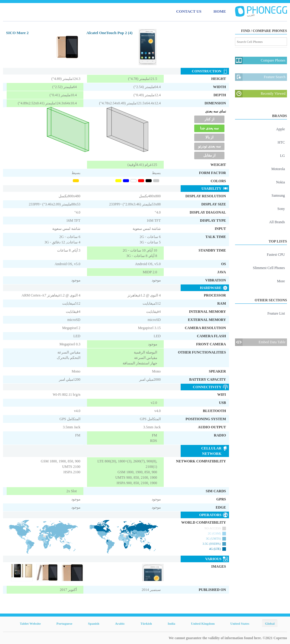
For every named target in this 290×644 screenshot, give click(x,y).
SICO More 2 (17, 33)
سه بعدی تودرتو (209, 146)
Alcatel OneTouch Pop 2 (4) (110, 33)
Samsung (278, 195)
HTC (281, 142)
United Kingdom (203, 623)
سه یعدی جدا (209, 128)
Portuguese (64, 623)
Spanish (93, 623)
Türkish (146, 623)
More (281, 281)
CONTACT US (189, 11)
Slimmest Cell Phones (269, 268)
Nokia (280, 182)
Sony (281, 209)
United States (240, 623)
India (171, 623)
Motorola (278, 169)
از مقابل (209, 155)
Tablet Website (30, 623)
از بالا (209, 137)
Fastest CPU (276, 255)
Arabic (120, 623)
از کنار (209, 119)
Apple (280, 129)
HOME (220, 11)
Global (270, 623)
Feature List (276, 313)
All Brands (277, 222)
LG (282, 156)
